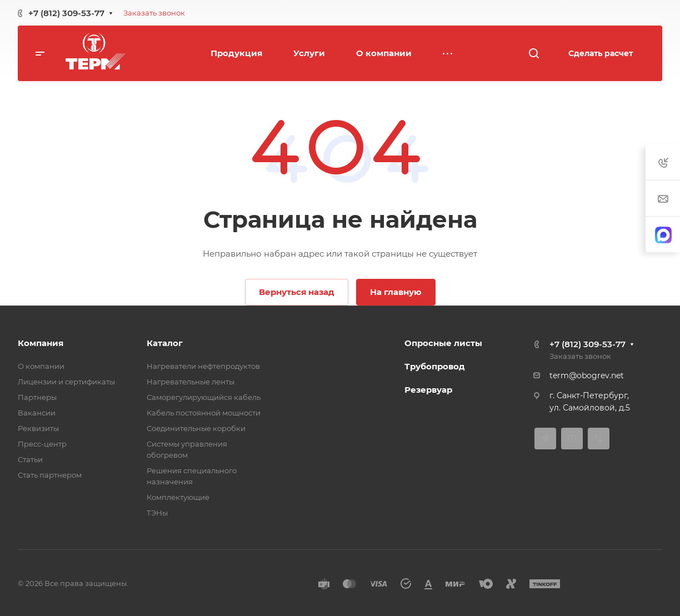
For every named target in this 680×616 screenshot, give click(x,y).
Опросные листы (443, 343)
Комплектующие (178, 497)
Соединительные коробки (196, 428)
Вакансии (37, 413)
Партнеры (37, 397)
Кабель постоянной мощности (204, 413)
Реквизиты (38, 428)
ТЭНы (157, 513)
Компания (41, 343)
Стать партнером (50, 475)
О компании (41, 366)
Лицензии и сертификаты (66, 382)
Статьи (30, 459)
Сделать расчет (601, 53)
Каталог (165, 343)
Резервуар (428, 390)
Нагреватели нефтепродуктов (203, 366)
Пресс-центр (42, 444)
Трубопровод (435, 366)
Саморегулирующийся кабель (204, 397)
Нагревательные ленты (191, 382)
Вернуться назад (297, 292)
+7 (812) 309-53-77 (66, 13)
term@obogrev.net (587, 375)
